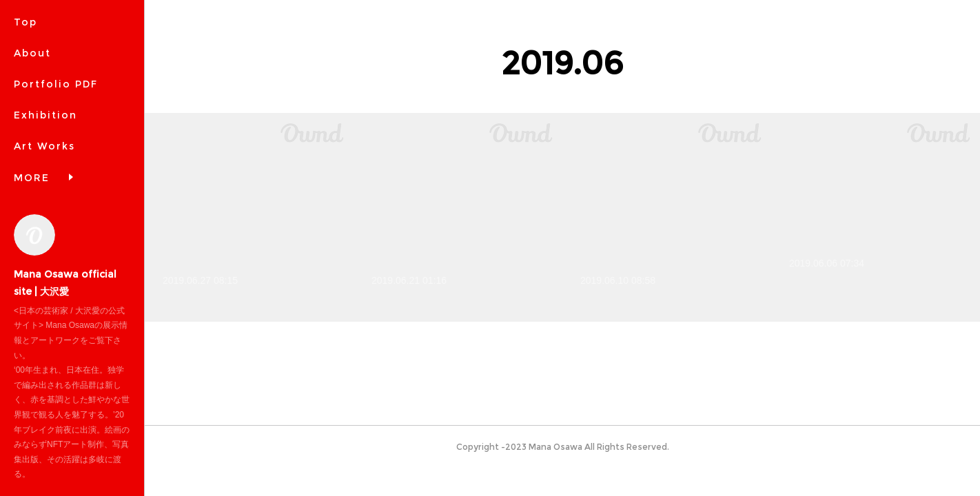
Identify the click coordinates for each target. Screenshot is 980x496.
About (32, 53)
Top (25, 22)
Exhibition (45, 115)
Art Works (44, 146)
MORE (32, 178)
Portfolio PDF (56, 84)
